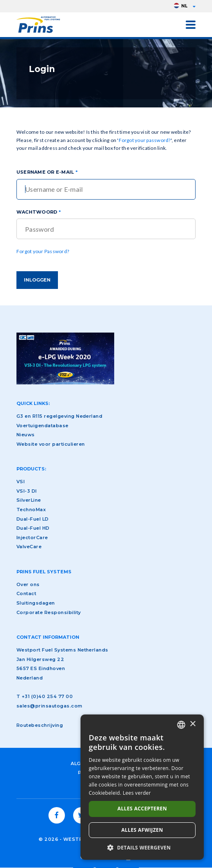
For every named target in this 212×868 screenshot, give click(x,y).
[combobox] (181, 725)
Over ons (28, 584)
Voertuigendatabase (43, 426)
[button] (142, 847)
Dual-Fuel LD (33, 519)
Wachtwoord (37, 212)
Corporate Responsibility (49, 612)
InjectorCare (32, 538)
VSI (21, 482)
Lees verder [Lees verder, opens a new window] (137, 793)
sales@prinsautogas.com (50, 706)
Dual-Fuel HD (33, 528)
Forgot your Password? (43, 251)
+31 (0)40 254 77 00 (47, 696)
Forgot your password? (145, 140)
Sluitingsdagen (36, 603)
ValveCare (29, 547)
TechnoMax (31, 510)
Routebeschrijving (40, 725)
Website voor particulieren (51, 444)
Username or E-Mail (45, 172)
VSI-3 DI (27, 491)
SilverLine (29, 500)
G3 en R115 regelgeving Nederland (59, 416)
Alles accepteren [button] (142, 809)
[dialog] (142, 787)
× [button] (192, 724)
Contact (26, 593)
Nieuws (26, 435)
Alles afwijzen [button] (142, 830)
